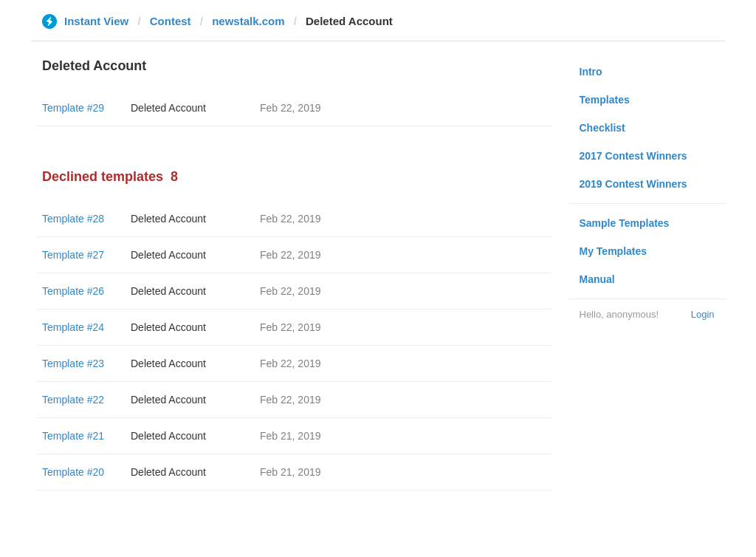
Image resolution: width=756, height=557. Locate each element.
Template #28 (73, 219)
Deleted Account (168, 108)
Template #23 (73, 363)
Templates (605, 100)
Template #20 (73, 472)
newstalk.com (248, 21)
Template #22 (73, 400)
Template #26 (73, 291)
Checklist (602, 128)
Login (703, 314)
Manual (597, 279)
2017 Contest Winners (633, 156)
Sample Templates (625, 223)
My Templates (614, 251)
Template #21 (73, 436)
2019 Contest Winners (633, 184)
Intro (591, 72)
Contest (171, 21)
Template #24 (73, 327)
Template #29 (73, 108)
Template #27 (73, 255)
